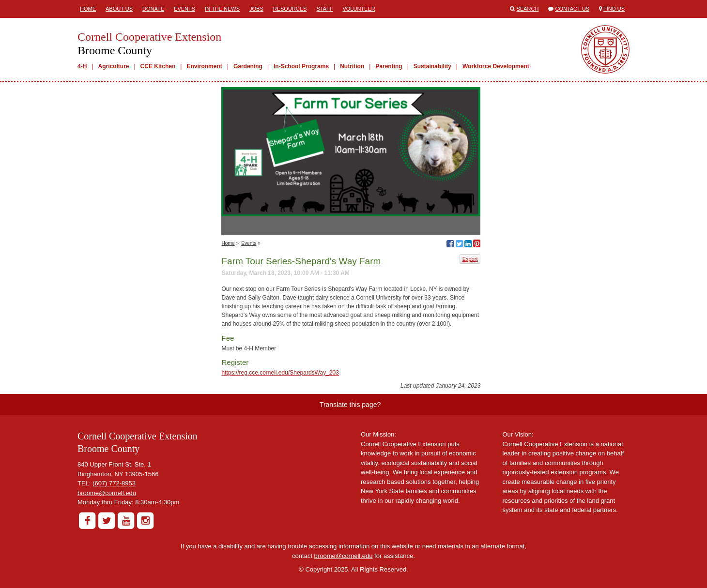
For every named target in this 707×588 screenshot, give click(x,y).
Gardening (248, 66)
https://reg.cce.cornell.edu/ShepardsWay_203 (280, 373)
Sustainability (432, 66)
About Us (119, 9)
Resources (290, 9)
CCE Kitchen (158, 66)
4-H (82, 66)
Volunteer (359, 9)
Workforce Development (496, 66)
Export (470, 259)
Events (184, 9)
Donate (153, 9)
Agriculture (113, 66)
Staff (324, 9)
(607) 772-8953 (114, 483)
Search (528, 9)
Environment (204, 66)
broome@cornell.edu (107, 493)
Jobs (256, 9)
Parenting (389, 66)
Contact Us (572, 9)
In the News (222, 9)
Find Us (614, 9)
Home (88, 9)
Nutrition (352, 66)
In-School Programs (301, 66)
